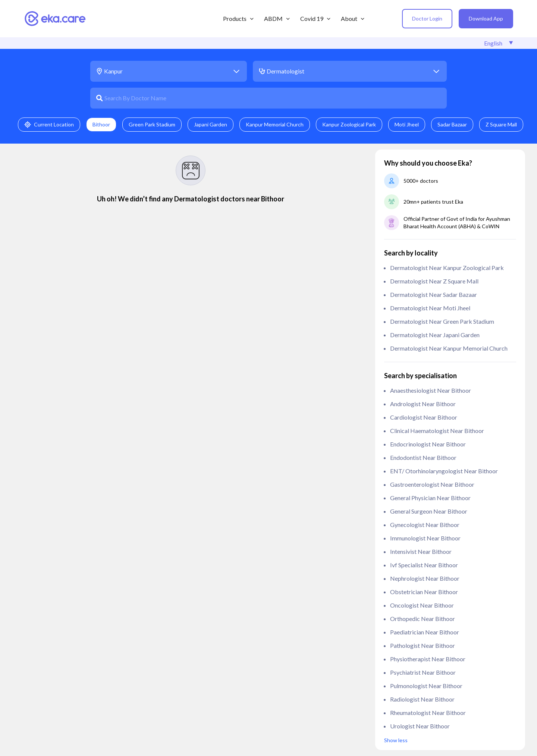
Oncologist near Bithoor (422, 605)
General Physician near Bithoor (430, 498)
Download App (486, 18)
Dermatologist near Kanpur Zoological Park (447, 268)
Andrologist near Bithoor (423, 404)
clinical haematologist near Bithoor (437, 431)
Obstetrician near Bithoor (424, 592)
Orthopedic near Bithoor (423, 619)
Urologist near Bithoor (420, 726)
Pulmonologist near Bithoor (426, 686)
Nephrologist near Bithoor (425, 578)
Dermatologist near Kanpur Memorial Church (449, 348)
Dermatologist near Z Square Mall (434, 281)
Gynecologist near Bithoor (425, 525)
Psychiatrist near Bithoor (423, 672)
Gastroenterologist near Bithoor (432, 484)
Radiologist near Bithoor (422, 699)
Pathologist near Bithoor (423, 645)
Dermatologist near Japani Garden (435, 335)
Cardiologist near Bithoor (424, 417)
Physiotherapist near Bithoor (428, 659)
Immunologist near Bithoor (425, 538)
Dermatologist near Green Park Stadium (442, 321)
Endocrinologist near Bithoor (428, 444)
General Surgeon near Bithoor (429, 511)
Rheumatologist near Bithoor (428, 713)
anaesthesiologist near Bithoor (431, 390)
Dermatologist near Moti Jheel (430, 308)
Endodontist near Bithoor (423, 457)
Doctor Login (427, 18)
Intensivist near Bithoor (421, 551)
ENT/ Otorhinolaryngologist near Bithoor (444, 471)
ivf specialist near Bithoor (424, 565)
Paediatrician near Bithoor (425, 632)
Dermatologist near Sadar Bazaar (434, 294)
